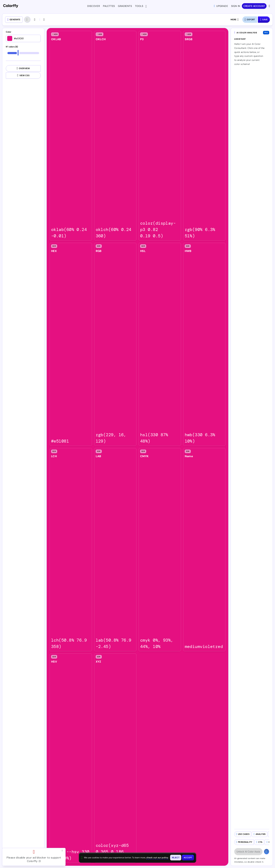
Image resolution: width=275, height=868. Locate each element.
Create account (254, 6)
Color (8, 32)
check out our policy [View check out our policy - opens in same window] (157, 858)
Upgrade (221, 6)
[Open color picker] (10, 38)
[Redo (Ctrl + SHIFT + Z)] (35, 20)
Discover (94, 6)
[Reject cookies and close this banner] (176, 858)
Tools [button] (140, 6)
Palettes (109, 6)
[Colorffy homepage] (11, 6)
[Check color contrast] (44, 20)
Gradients (125, 6)
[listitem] (71, 136)
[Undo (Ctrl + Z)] (27, 20)
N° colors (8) (12, 47)
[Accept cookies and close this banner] (188, 858)
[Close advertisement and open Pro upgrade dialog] (63, 851)
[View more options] (270, 6)
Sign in (236, 6)
